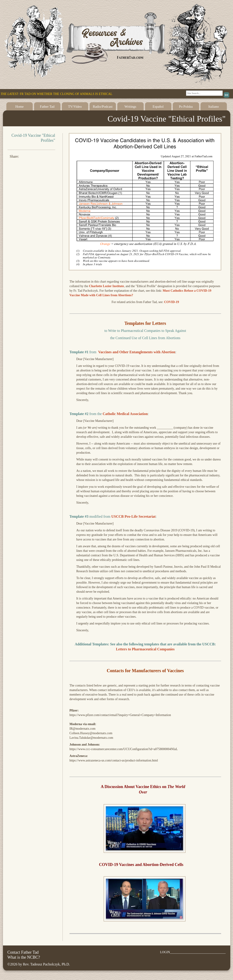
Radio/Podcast (103, 107)
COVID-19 (172, 302)
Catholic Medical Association (125, 414)
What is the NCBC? (24, 957)
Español (158, 107)
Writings (130, 107)
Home (19, 107)
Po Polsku (186, 107)
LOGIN (165, 952)
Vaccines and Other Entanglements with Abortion (137, 352)
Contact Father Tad (23, 952)
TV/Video (75, 107)
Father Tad (47, 107)
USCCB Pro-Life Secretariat (134, 516)
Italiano (214, 107)
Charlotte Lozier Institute (106, 286)
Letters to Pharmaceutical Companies (145, 649)
